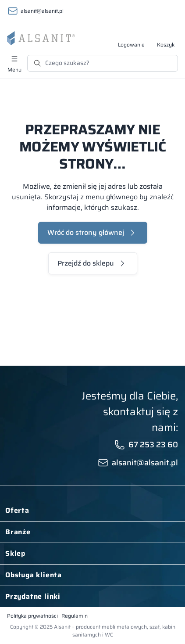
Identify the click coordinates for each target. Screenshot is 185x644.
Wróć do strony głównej (86, 232)
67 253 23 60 (153, 445)
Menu (14, 69)
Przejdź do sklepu (86, 263)
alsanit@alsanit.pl (42, 11)
